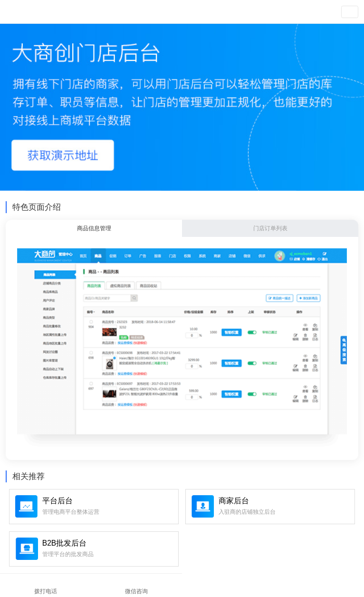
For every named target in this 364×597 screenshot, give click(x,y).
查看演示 (315, 12)
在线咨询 (273, 585)
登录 (261, 12)
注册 (276, 12)
